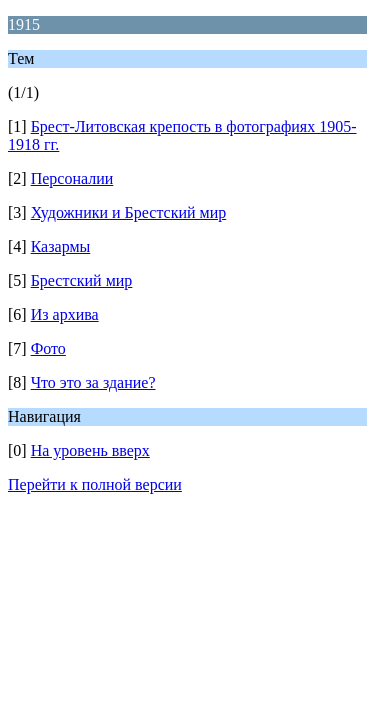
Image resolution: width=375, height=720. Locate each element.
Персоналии (72, 178)
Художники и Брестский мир (129, 212)
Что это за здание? (93, 382)
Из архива (65, 314)
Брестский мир (82, 280)
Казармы (61, 246)
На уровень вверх (90, 450)
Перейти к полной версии (95, 484)
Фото (48, 348)
